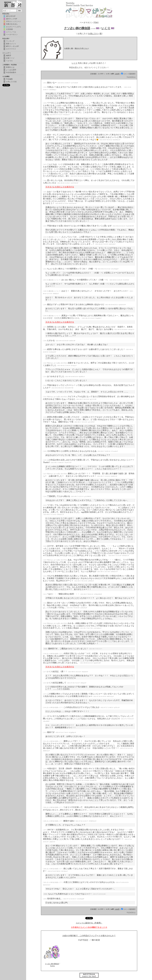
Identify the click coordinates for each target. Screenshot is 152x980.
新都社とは (10, 67)
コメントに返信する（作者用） (89, 923)
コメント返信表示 (128, 74)
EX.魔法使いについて (54, 237)
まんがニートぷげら (14, 27)
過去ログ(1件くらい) (82, 48)
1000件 (117, 74)
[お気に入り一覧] (95, 34)
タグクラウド (11, 49)
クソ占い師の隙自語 (77, 28)
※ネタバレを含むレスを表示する (60, 187)
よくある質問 (11, 70)
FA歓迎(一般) (69, 48)
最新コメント (11, 44)
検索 (19, 11)
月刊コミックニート (14, 21)
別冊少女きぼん (12, 24)
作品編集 (9, 79)
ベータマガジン (12, 34)
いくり (106, 28)
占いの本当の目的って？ (55, 654)
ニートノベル (11, 32)
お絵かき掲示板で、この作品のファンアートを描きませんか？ (89, 936)
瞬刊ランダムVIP (12, 46)
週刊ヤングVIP (12, 19)
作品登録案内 (11, 72)
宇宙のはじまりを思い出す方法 (57, 363)
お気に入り (82, 34)
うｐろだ (9, 61)
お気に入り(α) (11, 82)
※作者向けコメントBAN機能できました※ (89, 927)
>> (135, 77)
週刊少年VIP (11, 16)
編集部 (9, 55)
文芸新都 (9, 29)
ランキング (10, 41)
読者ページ (10, 58)
